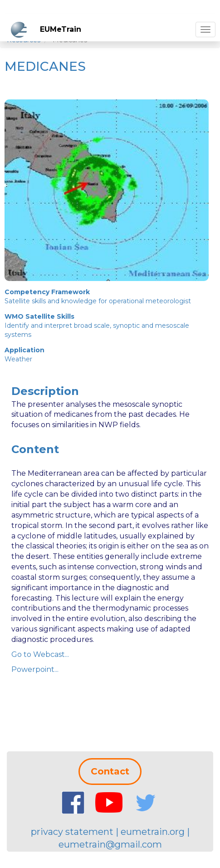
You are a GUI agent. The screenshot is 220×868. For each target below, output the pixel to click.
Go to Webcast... (40, 654)
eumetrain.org (153, 832)
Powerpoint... (35, 669)
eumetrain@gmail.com (110, 844)
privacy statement (72, 832)
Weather (18, 359)
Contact (110, 771)
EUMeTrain (61, 29)
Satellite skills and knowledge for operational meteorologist (98, 301)
